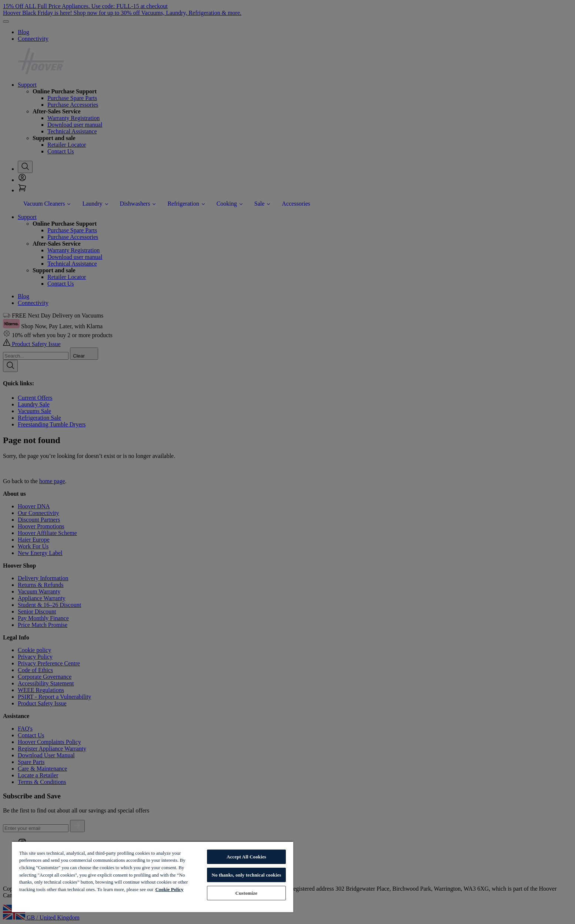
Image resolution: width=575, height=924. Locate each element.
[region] (153, 877)
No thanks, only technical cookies (246, 875)
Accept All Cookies (246, 857)
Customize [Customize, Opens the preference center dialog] (247, 893)
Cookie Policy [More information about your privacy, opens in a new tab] (169, 889)
